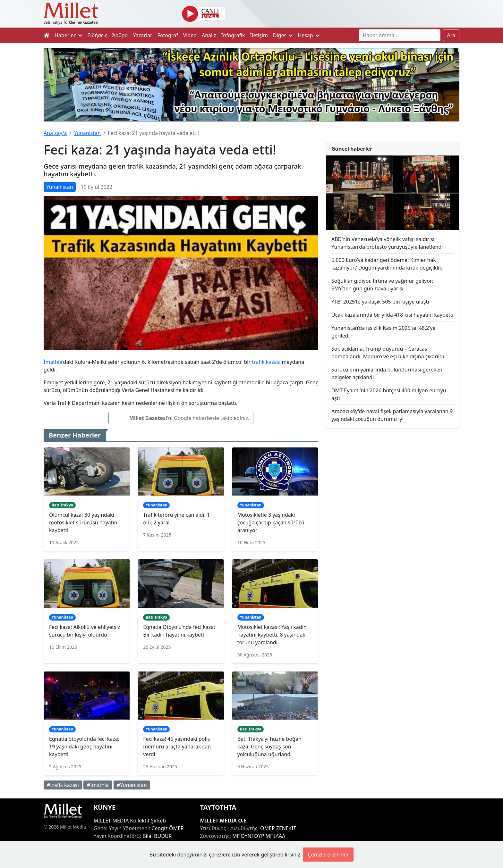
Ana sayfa (55, 133)
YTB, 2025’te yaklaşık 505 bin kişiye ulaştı (380, 302)
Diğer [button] (283, 35)
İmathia (53, 362)
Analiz (209, 35)
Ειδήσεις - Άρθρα (107, 35)
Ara (451, 35)
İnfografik (233, 35)
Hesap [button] (309, 35)
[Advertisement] (393, 486)
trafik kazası (266, 362)
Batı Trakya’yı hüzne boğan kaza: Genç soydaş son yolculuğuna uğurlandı (269, 747)
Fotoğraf (168, 35)
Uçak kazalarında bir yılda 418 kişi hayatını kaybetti (392, 315)
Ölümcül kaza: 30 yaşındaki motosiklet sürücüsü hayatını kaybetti (84, 522)
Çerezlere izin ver (328, 855)
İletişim (259, 35)
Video (190, 35)
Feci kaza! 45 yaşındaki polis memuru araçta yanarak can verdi (177, 747)
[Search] (400, 35)
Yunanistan (87, 133)
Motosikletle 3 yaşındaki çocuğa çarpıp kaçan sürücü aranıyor (271, 522)
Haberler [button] (68, 35)
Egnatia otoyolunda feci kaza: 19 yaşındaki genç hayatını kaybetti (84, 747)
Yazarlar (143, 35)
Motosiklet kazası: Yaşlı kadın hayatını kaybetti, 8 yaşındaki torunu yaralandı (272, 635)
